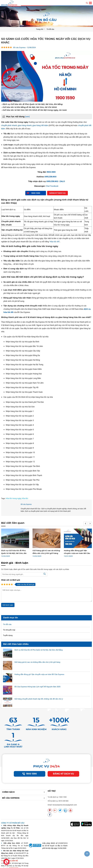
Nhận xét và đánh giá (11, 580)
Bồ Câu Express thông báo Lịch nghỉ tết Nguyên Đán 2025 (37, 687)
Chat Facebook (52, 186)
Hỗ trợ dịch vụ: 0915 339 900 (58, 788)
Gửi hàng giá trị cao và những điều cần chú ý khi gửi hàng (37, 662)
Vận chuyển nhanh (70, 862)
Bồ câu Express (26, 504)
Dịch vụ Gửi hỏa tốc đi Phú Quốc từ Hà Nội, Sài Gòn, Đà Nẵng (14, 553)
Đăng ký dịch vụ (63, 761)
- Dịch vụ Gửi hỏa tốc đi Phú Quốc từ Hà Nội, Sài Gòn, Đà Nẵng (33, 104)
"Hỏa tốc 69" (54, 241)
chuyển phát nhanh (9, 125)
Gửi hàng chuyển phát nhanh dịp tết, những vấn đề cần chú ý (39, 699)
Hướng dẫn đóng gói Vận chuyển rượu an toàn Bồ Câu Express (77, 553)
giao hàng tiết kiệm (40, 125)
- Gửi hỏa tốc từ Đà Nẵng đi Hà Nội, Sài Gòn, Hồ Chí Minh (30, 107)
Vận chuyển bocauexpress (51, 862)
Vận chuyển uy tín (85, 862)
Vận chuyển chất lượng (68, 865)
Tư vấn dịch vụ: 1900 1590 (57, 784)
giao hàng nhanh (25, 125)
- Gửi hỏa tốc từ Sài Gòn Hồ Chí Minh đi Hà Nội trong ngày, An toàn (35, 110)
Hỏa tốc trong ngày (13, 498)
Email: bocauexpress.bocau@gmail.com (62, 792)
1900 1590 (30, 761)
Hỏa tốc (25, 498)
